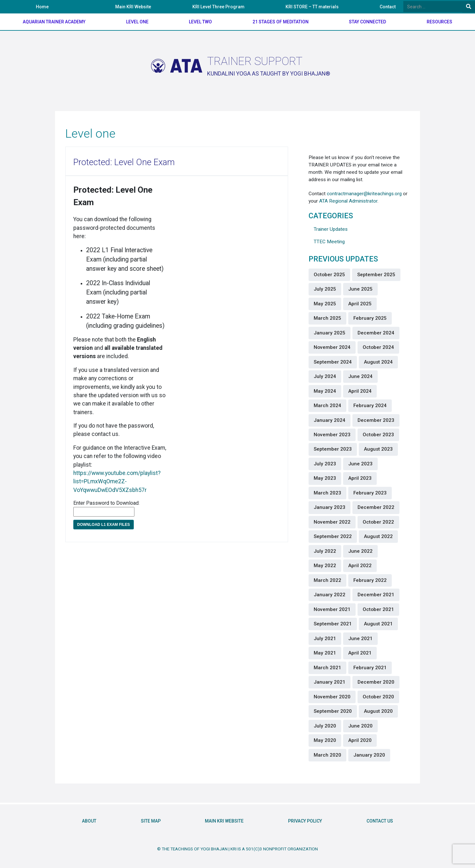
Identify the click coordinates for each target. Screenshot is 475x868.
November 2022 (332, 522)
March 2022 (327, 580)
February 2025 (370, 318)
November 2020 (332, 697)
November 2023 (332, 435)
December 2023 (376, 420)
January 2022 (330, 595)
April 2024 (360, 391)
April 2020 (360, 740)
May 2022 (325, 566)
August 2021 (378, 624)
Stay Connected (367, 22)
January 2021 (330, 682)
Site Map (151, 821)
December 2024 (376, 333)
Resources (439, 22)
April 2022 (360, 566)
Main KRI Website (133, 7)
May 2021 (325, 653)
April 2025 (360, 304)
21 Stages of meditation (281, 22)
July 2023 (325, 464)
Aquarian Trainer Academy (54, 22)
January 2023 (330, 507)
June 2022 (360, 551)
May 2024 (325, 391)
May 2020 (325, 740)
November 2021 (332, 609)
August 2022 (378, 536)
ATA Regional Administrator (348, 201)
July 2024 (325, 376)
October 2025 (329, 275)
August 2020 (378, 711)
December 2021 (376, 595)
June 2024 (360, 376)
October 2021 (378, 609)
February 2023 (370, 493)
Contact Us (380, 821)
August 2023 (378, 449)
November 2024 (332, 347)
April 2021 (360, 653)
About (89, 821)
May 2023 (325, 478)
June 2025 (360, 289)
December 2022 (376, 507)
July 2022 (325, 551)
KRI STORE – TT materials (312, 7)
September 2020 (333, 711)
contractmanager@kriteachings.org (364, 194)
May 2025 (325, 304)
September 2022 (333, 536)
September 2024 (333, 362)
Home (42, 7)
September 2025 (376, 275)
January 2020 (369, 755)
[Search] (433, 7)
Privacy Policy (305, 821)
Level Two (200, 22)
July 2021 (325, 639)
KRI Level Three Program (218, 7)
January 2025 (330, 333)
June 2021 (360, 639)
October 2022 (378, 522)
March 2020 (327, 755)
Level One (137, 22)
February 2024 (370, 406)
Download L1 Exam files (104, 525)
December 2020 (376, 682)
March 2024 (327, 406)
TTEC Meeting (329, 242)
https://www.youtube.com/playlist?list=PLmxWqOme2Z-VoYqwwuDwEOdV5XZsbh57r (117, 482)
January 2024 (330, 420)
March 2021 (327, 668)
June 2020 (360, 726)
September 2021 (333, 624)
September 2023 (333, 449)
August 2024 (378, 362)
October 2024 (378, 347)
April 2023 (360, 478)
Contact (388, 7)
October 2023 (378, 435)
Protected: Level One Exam (124, 162)
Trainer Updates (331, 229)
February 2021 (370, 668)
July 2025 (325, 289)
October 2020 (378, 697)
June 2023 (360, 464)
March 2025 (327, 318)
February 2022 (370, 580)
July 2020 (325, 726)
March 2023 (327, 493)
